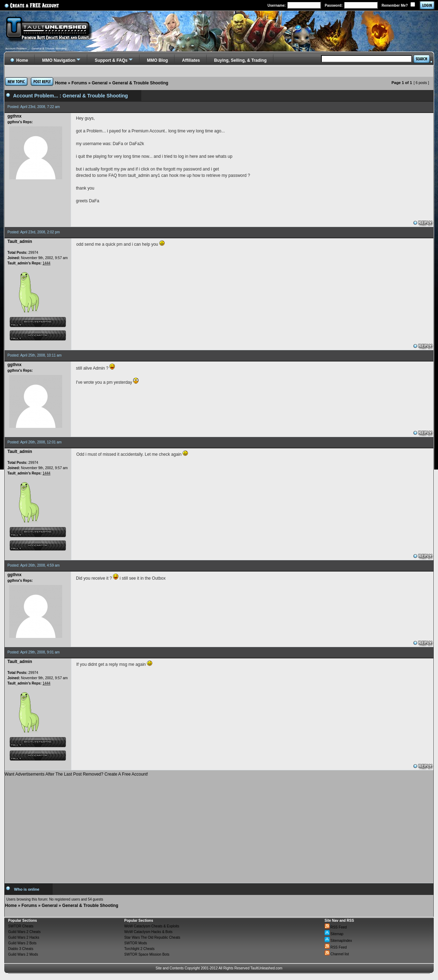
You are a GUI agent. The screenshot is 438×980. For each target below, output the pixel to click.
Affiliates (191, 60)
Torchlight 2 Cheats (140, 949)
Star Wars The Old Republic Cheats (152, 937)
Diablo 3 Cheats (21, 949)
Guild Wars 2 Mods (23, 954)
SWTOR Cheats (21, 926)
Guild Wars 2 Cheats (24, 932)
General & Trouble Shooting (140, 83)
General (100, 83)
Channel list (337, 954)
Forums (79, 83)
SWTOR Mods (136, 943)
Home (61, 83)
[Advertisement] (219, 827)
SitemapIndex (338, 941)
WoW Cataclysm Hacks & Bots (149, 932)
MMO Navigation (59, 60)
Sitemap (334, 934)
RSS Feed (336, 927)
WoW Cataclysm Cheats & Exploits (152, 926)
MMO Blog (157, 60)
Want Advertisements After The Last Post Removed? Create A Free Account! (76, 774)
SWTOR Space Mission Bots (147, 954)
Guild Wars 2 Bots (22, 943)
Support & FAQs (111, 60)
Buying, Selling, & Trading (240, 60)
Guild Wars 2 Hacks (24, 937)
